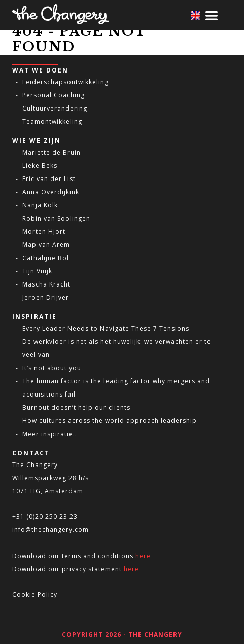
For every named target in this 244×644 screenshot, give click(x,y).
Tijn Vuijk (37, 271)
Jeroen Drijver (46, 297)
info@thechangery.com (50, 530)
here (143, 556)
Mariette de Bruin (51, 152)
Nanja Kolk (40, 205)
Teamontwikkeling (52, 121)
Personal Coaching (54, 95)
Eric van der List (49, 179)
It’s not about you (52, 368)
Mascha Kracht (46, 284)
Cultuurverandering (55, 108)
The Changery (35, 465)
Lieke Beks (40, 166)
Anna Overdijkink (51, 192)
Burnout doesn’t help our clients (76, 407)
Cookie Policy (35, 595)
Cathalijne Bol (46, 258)
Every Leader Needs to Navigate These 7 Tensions (106, 328)
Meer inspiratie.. (50, 434)
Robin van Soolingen (56, 218)
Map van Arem (46, 245)
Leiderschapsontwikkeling (65, 82)
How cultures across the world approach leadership (110, 421)
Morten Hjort (44, 231)
